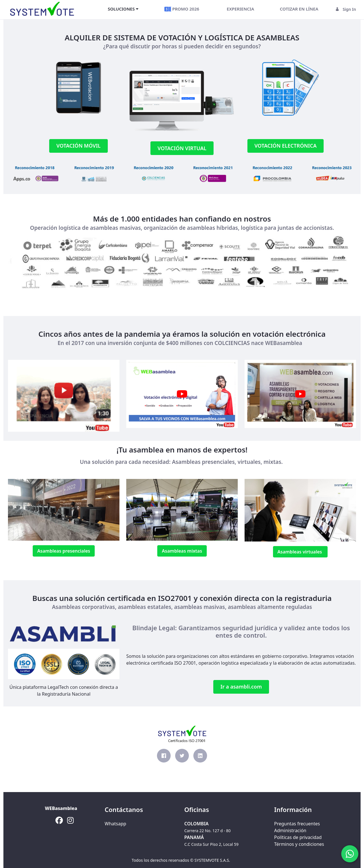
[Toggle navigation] (86, 9)
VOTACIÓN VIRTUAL (182, 148)
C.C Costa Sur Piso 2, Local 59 (211, 844)
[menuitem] (123, 9)
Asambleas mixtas (182, 551)
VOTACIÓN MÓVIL (78, 146)
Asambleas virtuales (300, 552)
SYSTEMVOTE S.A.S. (212, 860)
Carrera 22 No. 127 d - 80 (207, 831)
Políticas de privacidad (298, 837)
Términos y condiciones (299, 844)
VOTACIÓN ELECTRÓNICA (286, 146)
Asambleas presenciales (64, 551)
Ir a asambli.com (241, 687)
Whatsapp (115, 824)
